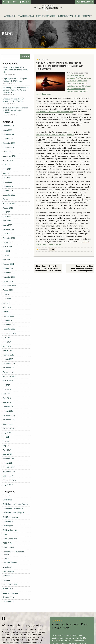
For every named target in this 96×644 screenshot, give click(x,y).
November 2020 (9, 277)
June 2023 (7, 169)
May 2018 (7, 394)
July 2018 (6, 385)
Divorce (6, 558)
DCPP (52, 249)
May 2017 (7, 446)
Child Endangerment (11, 517)
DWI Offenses (8, 571)
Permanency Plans (10, 584)
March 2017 (7, 454)
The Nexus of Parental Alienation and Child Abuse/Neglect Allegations (15, 110)
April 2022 (7, 221)
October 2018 (8, 372)
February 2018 (8, 407)
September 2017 (9, 428)
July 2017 (6, 437)
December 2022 (9, 195)
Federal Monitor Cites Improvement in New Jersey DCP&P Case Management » (82, 268)
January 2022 (8, 234)
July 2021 (6, 251)
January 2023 (8, 191)
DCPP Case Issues (10, 539)
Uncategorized (8, 602)
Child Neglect (8, 521)
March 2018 (7, 402)
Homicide (6, 580)
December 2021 (9, 238)
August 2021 (8, 247)
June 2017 (7, 441)
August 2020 (8, 290)
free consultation (85, 2)
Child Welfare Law (10, 530)
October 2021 (8, 242)
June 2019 (7, 342)
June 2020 (7, 299)
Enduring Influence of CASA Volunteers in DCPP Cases (13, 100)
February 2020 (8, 316)
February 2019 (8, 355)
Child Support (8, 526)
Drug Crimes (8, 567)
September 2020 (9, 286)
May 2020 (7, 303)
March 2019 (7, 351)
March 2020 (7, 312)
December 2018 (9, 364)
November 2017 (9, 420)
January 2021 (8, 268)
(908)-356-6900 (10, 2)
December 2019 (9, 325)
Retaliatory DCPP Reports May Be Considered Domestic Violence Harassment (16, 90)
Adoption (6, 495)
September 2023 (9, 156)
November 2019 (9, 329)
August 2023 (8, 160)
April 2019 (7, 346)
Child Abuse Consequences (13, 508)
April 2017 (7, 450)
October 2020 (8, 281)
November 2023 (9, 147)
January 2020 (8, 320)
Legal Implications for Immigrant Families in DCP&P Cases (15, 80)
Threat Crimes (8, 597)
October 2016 (8, 476)
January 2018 (8, 411)
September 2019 (9, 333)
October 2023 (8, 152)
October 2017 (8, 424)
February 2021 (8, 264)
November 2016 (9, 472)
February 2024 (8, 134)
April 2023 (7, 178)
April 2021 (7, 260)
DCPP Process (8, 547)
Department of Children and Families (14, 553)
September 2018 (9, 377)
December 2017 (9, 415)
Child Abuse (7, 500)
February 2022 (8, 229)
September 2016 (9, 480)
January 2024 (8, 139)
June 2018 (7, 389)
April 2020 (7, 307)
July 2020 (6, 294)
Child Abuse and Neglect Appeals (16, 504)
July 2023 (6, 165)
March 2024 (7, 130)
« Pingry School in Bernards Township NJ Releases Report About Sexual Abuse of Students (48, 268)
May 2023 (7, 173)
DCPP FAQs (7, 543)
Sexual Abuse (8, 589)
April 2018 (7, 398)
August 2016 (8, 485)
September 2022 (9, 204)
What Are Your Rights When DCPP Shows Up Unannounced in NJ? (16, 70)
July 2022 (6, 212)
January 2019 (8, 359)
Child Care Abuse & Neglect (13, 513)
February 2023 (8, 186)
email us (25, 2)
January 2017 (8, 463)
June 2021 (7, 255)
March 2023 (7, 182)
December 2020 (9, 273)
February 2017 (8, 459)
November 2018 (9, 368)
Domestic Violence (10, 563)
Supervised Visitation (11, 593)
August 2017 (8, 433)
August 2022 (8, 208)
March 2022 (7, 225)
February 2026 (8, 126)
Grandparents (8, 576)
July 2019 (6, 338)
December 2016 (9, 467)
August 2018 (8, 381)
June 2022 (7, 217)
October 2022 (8, 199)
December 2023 (9, 143)
